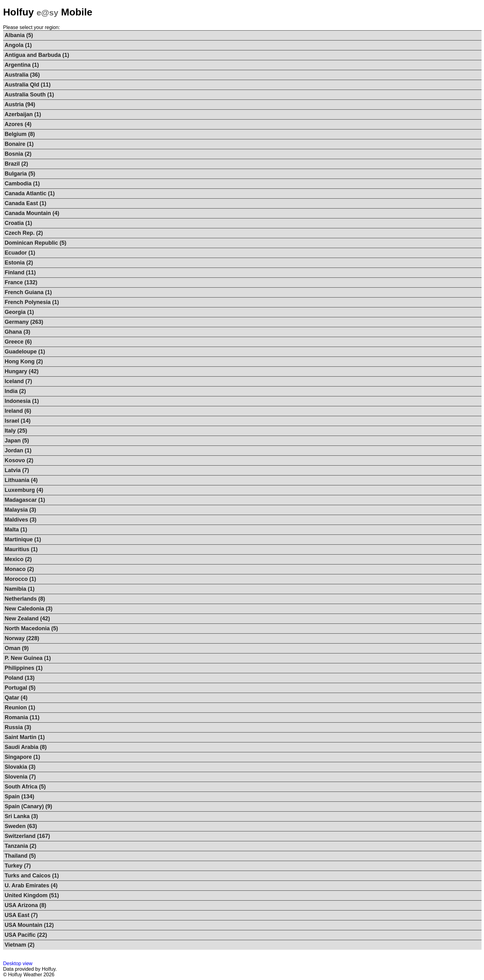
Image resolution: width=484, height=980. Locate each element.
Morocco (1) (20, 579)
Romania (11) (22, 717)
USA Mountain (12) (29, 925)
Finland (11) (20, 272)
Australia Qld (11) (28, 85)
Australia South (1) (29, 95)
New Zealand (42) (27, 619)
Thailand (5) (20, 856)
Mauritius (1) (21, 549)
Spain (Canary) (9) (28, 806)
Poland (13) (20, 678)
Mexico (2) (18, 559)
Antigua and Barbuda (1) (37, 55)
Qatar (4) (16, 698)
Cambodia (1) (22, 184)
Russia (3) (18, 727)
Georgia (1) (19, 312)
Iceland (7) (18, 381)
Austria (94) (20, 104)
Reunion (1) (20, 708)
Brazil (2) (16, 164)
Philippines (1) (24, 668)
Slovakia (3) (20, 767)
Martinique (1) (23, 539)
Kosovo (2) (19, 460)
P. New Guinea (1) (28, 658)
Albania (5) (19, 35)
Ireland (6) (18, 411)
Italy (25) (16, 431)
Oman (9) (17, 648)
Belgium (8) (20, 134)
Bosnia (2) (18, 154)
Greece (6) (18, 342)
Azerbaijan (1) (23, 114)
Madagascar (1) (25, 500)
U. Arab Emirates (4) (31, 885)
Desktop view (18, 963)
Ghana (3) (17, 332)
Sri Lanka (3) (21, 816)
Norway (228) (22, 638)
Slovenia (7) (20, 777)
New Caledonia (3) (29, 609)
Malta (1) (16, 530)
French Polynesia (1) (32, 302)
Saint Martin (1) (25, 737)
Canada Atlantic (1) (30, 193)
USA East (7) (21, 915)
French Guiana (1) (28, 292)
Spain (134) (19, 796)
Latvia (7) (17, 470)
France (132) (21, 282)
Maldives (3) (21, 520)
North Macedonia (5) (31, 628)
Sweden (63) (21, 826)
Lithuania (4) (21, 480)
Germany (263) (24, 322)
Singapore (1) (22, 757)
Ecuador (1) (20, 253)
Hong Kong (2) (24, 361)
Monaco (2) (19, 569)
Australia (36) (22, 75)
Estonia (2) (19, 263)
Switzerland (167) (27, 836)
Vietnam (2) (20, 945)
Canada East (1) (25, 203)
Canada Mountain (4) (32, 213)
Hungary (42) (22, 371)
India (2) (15, 391)
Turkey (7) (18, 866)
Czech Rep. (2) (24, 233)
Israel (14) (18, 421)
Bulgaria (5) (20, 174)
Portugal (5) (20, 688)
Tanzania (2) (21, 846)
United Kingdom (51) (32, 895)
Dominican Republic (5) (35, 243)
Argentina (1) (22, 65)
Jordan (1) (18, 450)
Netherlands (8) (25, 599)
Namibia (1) (20, 589)
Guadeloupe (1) (25, 352)
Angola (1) (18, 45)
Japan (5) (17, 441)
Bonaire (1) (19, 144)
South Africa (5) (25, 787)
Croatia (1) (18, 223)
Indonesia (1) (22, 401)
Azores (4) (18, 124)
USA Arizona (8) (25, 905)
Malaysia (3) (20, 510)
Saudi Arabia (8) (26, 747)
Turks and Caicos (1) (32, 876)
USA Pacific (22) (26, 935)
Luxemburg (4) (24, 490)
